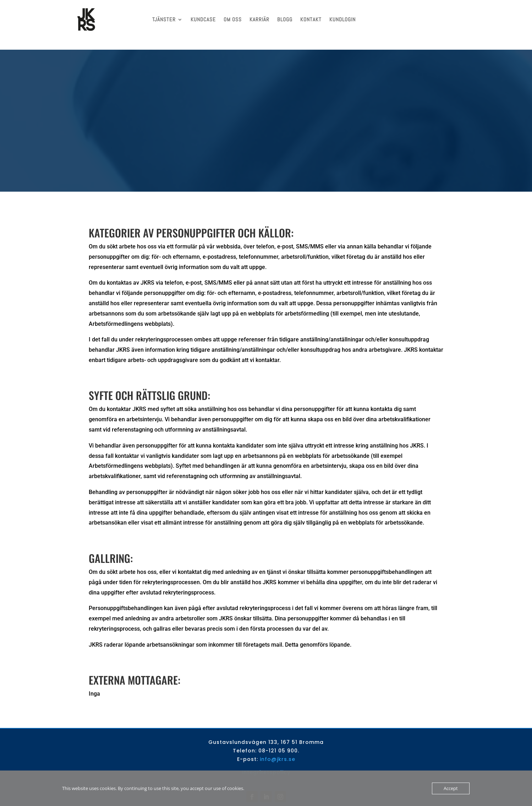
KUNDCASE (203, 19)
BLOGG (285, 19)
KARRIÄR (259, 19)
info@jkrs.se (278, 749)
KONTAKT (311, 19)
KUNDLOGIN (342, 19)
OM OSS (233, 19)
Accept (451, 788)
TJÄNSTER (164, 19)
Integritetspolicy (266, 762)
